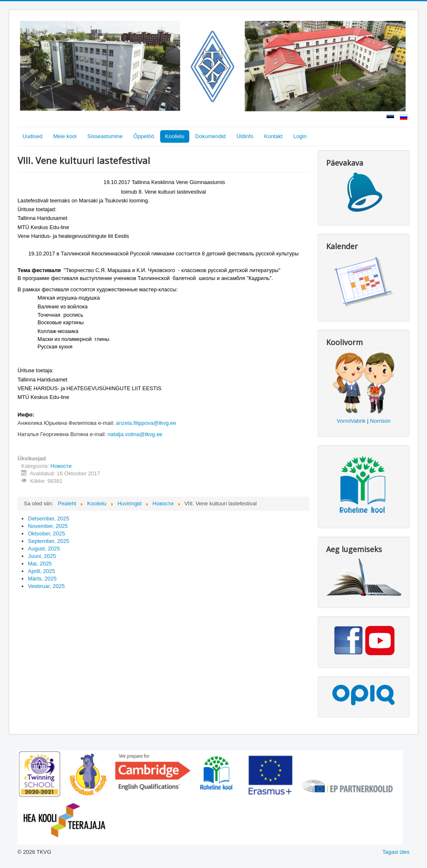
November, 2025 (48, 526)
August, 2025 (44, 549)
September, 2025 (49, 541)
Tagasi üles (396, 852)
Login (300, 136)
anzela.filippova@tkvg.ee (146, 423)
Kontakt (274, 136)
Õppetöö (144, 136)
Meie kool (65, 136)
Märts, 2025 (42, 579)
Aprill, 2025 (41, 571)
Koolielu (175, 136)
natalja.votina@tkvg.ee (135, 434)
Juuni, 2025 (42, 556)
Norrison (380, 421)
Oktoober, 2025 (46, 534)
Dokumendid (210, 136)
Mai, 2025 (40, 564)
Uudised (33, 136)
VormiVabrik (351, 421)
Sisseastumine (105, 136)
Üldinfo (245, 136)
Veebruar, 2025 (46, 586)
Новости (61, 466)
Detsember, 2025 (49, 519)
